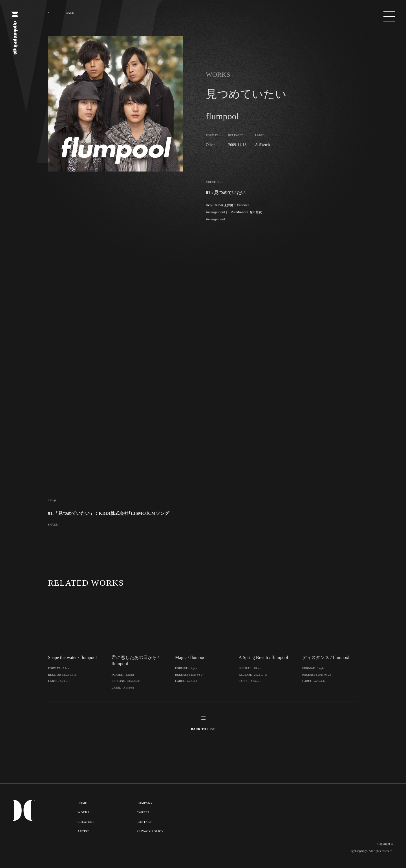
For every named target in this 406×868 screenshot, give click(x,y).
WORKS (84, 818)
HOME (82, 809)
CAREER (144, 818)
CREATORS (86, 827)
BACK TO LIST (203, 735)
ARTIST (83, 837)
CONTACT (145, 827)
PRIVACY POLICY (151, 837)
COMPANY (145, 809)
